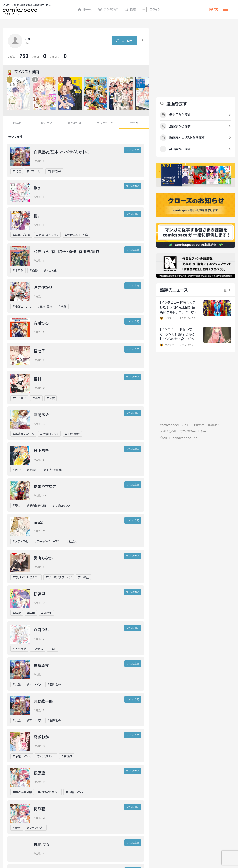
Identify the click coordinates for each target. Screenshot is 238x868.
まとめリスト (76, 123)
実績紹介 (213, 425)
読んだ (17, 123)
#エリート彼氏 (53, 470)
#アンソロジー (46, 756)
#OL (53, 649)
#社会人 (72, 541)
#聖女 (17, 506)
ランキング (108, 9)
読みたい (47, 123)
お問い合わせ (168, 431)
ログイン (151, 9)
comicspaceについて (174, 425)
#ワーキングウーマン (47, 541)
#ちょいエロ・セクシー (26, 577)
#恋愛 (34, 271)
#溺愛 (36, 398)
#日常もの (54, 171)
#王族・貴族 (45, 306)
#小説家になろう (23, 434)
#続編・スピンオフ (48, 235)
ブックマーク (105, 123)
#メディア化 (20, 541)
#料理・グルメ (21, 235)
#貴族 (17, 828)
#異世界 (67, 756)
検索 (130, 9)
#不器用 (32, 470)
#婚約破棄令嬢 (36, 506)
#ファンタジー (36, 828)
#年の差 (83, 577)
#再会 (17, 470)
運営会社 (198, 425)
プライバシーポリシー (193, 431)
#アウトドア (34, 171)
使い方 (214, 9)
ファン (134, 123)
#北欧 (17, 171)
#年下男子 (19, 398)
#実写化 (18, 271)
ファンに (133, 150)
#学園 (31, 613)
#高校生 (46, 613)
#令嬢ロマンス (22, 306)
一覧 (224, 290)
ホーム (85, 9)
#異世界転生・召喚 (76, 235)
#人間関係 (19, 649)
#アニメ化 (50, 271)
